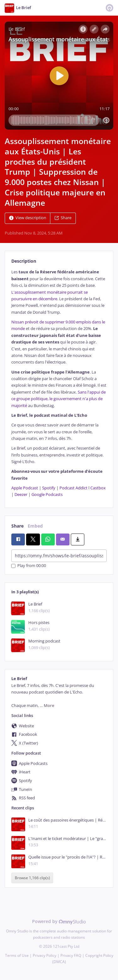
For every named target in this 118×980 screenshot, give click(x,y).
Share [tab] (17, 526)
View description (28, 218)
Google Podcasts (47, 495)
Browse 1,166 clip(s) (32, 878)
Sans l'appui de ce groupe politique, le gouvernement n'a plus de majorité (59, 399)
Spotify (49, 488)
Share (63, 218)
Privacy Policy (45, 955)
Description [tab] (24, 261)
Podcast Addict (73, 488)
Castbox (98, 488)
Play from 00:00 (29, 566)
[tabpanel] (59, 383)
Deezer (21, 495)
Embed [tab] (35, 526)
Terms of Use (17, 955)
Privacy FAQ (71, 955)
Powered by (59, 921)
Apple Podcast (25, 488)
